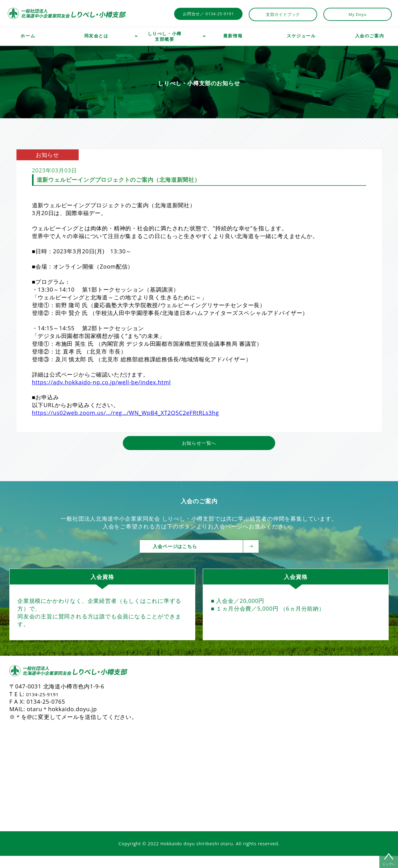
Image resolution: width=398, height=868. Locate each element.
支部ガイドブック (283, 14)
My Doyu (358, 14)
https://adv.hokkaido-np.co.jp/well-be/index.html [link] (102, 382)
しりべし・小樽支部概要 (165, 36)
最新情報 (233, 36)
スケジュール (301, 36)
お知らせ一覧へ (199, 454)
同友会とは (96, 36)
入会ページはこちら (204, 558)
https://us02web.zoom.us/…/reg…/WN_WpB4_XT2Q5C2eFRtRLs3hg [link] (125, 413)
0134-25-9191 (45, 706)
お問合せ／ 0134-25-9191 (208, 14)
